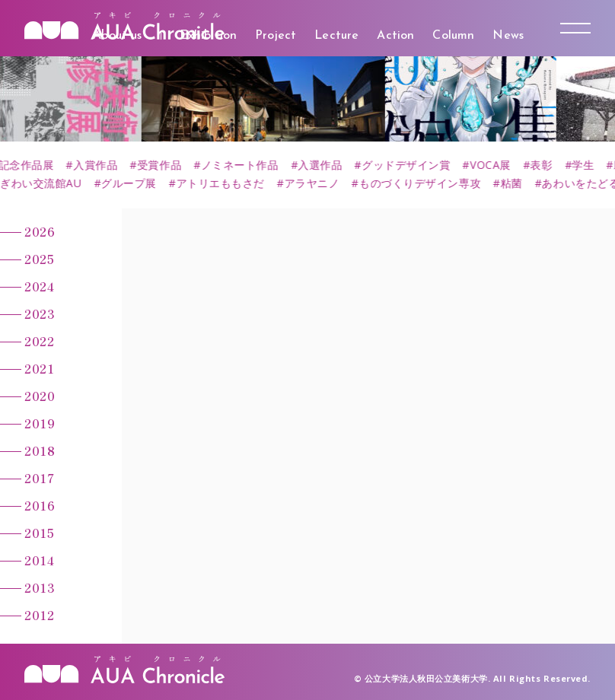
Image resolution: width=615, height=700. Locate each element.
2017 (39, 478)
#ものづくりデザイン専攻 (423, 183)
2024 (39, 286)
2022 (39, 341)
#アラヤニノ (315, 183)
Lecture (336, 36)
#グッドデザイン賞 (414, 165)
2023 (40, 313)
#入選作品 (329, 165)
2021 (39, 368)
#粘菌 (515, 183)
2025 (39, 259)
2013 (40, 587)
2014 (39, 560)
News (508, 36)
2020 (40, 396)
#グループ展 (132, 183)
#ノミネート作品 (248, 165)
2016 (40, 505)
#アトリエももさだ (224, 183)
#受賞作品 (167, 165)
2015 (39, 533)
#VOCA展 (499, 165)
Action (395, 36)
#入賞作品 (104, 165)
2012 (39, 615)
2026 (40, 231)
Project (276, 36)
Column (453, 36)
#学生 (592, 165)
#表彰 (550, 165)
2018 (40, 450)
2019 (40, 423)
